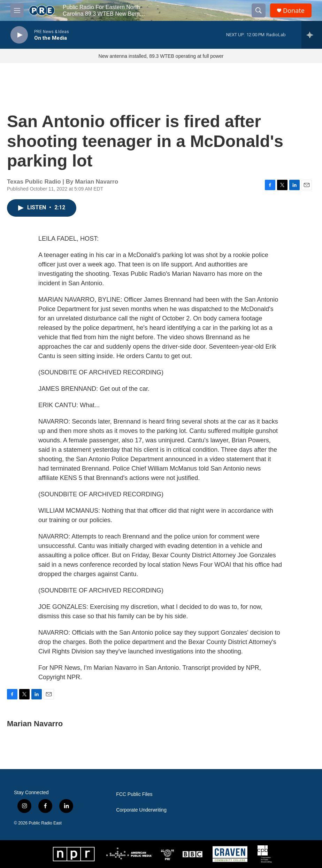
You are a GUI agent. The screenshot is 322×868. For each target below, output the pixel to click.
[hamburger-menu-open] (17, 10)
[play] (19, 35)
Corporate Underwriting (141, 810)
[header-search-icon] (259, 10)
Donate (294, 11)
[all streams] (312, 35)
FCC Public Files (134, 794)
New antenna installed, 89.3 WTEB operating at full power (161, 56)
